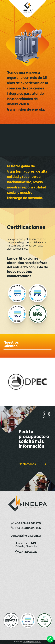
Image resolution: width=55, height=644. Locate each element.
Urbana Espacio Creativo (32, 642)
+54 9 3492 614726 (26, 523)
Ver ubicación (26, 552)
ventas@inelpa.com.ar (26, 536)
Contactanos (27, 464)
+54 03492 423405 (26, 528)
